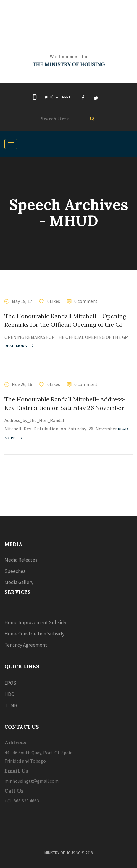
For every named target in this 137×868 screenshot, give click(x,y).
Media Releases (21, 560)
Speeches (15, 571)
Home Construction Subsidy (34, 634)
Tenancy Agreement (26, 645)
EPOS (10, 683)
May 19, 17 (22, 301)
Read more (19, 346)
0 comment (86, 301)
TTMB (11, 705)
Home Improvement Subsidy (35, 622)
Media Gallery (19, 582)
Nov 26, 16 (22, 384)
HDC (9, 694)
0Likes (53, 301)
